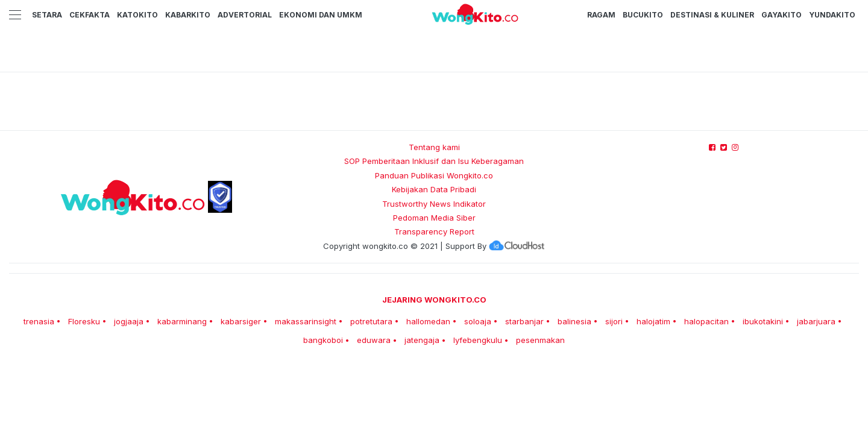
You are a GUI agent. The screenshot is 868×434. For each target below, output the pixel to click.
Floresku (84, 321)
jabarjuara (816, 321)
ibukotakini (763, 321)
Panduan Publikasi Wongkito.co (434, 175)
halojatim (653, 321)
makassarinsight (306, 321)
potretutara (371, 321)
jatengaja (422, 340)
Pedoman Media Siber (434, 218)
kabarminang (182, 321)
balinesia (574, 321)
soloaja (478, 321)
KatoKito (137, 15)
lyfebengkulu (478, 340)
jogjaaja (129, 321)
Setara (47, 15)
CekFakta (90, 15)
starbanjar (524, 321)
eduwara (374, 340)
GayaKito (782, 15)
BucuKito (643, 15)
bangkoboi (323, 340)
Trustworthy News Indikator (434, 204)
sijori (614, 321)
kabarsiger (241, 321)
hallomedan (428, 321)
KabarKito (188, 15)
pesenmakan (540, 340)
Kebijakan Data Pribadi (434, 189)
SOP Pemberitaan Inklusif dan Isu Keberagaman (434, 161)
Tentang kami (434, 147)
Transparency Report (434, 231)
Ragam (601, 15)
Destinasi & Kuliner (712, 15)
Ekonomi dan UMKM (321, 15)
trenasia (39, 321)
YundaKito (832, 15)
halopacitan (706, 321)
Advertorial (245, 15)
